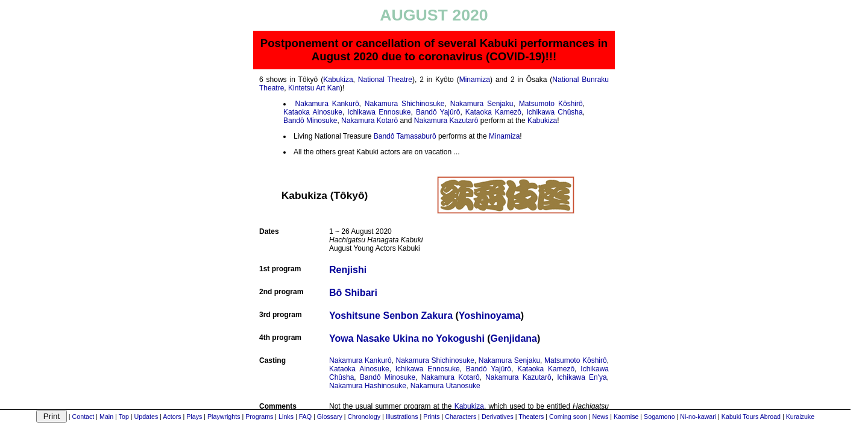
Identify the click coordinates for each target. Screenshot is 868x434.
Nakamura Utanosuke (445, 386)
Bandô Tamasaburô (405, 136)
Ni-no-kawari (698, 417)
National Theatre (385, 80)
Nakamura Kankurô (327, 104)
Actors (172, 417)
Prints (431, 417)
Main (106, 417)
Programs (259, 417)
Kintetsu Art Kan (314, 88)
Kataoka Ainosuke (313, 112)
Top (124, 417)
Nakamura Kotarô (370, 121)
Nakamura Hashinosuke (368, 386)
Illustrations (402, 417)
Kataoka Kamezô (493, 112)
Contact (83, 417)
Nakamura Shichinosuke (405, 104)
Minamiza (475, 80)
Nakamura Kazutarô (446, 121)
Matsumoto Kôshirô (551, 104)
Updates (146, 417)
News (601, 417)
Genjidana (514, 338)
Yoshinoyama (490, 316)
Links (286, 417)
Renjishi (348, 270)
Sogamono (659, 417)
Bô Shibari (353, 293)
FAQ (305, 417)
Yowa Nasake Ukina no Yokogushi (407, 338)
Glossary (330, 417)
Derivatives (498, 417)
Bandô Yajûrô (438, 112)
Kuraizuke (800, 417)
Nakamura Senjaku (482, 104)
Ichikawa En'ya (582, 377)
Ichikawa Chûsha (555, 112)
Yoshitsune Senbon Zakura (391, 316)
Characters (461, 417)
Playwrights (224, 417)
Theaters (531, 417)
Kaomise (626, 417)
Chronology (364, 417)
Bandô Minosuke (310, 121)
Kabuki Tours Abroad (751, 417)
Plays (194, 417)
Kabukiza (338, 80)
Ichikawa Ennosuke (379, 112)
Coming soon (568, 417)
